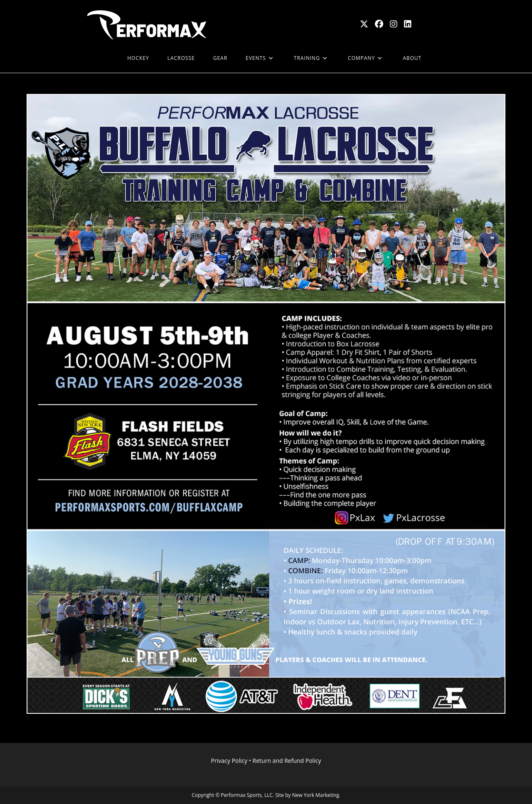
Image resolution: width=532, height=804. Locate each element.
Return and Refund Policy (287, 761)
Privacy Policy (229, 761)
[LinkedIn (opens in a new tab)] (408, 24)
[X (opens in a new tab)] (364, 24)
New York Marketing (316, 795)
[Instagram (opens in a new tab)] (394, 24)
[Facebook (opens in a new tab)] (379, 24)
